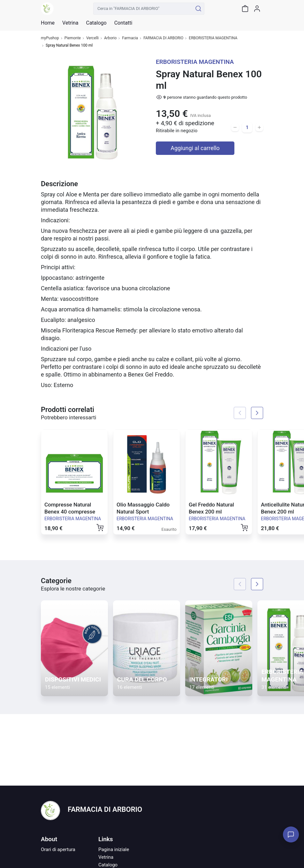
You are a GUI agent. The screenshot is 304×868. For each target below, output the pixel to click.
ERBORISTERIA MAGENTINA (213, 38)
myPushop (50, 38)
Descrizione (59, 184)
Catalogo (96, 23)
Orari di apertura (58, 849)
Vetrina (106, 857)
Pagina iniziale (114, 849)
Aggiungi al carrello (195, 148)
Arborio (110, 38)
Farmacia (130, 38)
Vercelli (92, 38)
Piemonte (73, 38)
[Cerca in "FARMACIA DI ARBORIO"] (143, 9)
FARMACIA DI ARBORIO (163, 38)
